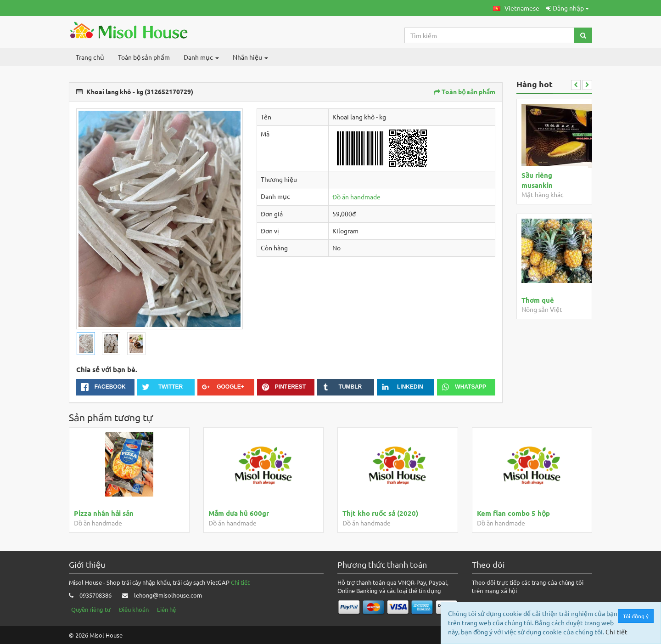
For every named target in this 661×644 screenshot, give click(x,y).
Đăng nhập (567, 8)
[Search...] (490, 35)
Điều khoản (134, 609)
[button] (516, 8)
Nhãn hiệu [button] (250, 57)
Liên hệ (166, 609)
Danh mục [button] (201, 57)
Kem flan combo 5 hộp (513, 513)
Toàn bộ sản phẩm (144, 57)
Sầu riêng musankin (537, 180)
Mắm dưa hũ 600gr (239, 513)
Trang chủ (90, 57)
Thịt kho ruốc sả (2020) (380, 513)
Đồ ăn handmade (356, 197)
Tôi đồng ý (636, 616)
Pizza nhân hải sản (104, 513)
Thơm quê (538, 300)
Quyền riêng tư (91, 609)
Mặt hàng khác (543, 194)
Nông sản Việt (542, 309)
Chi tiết (240, 582)
